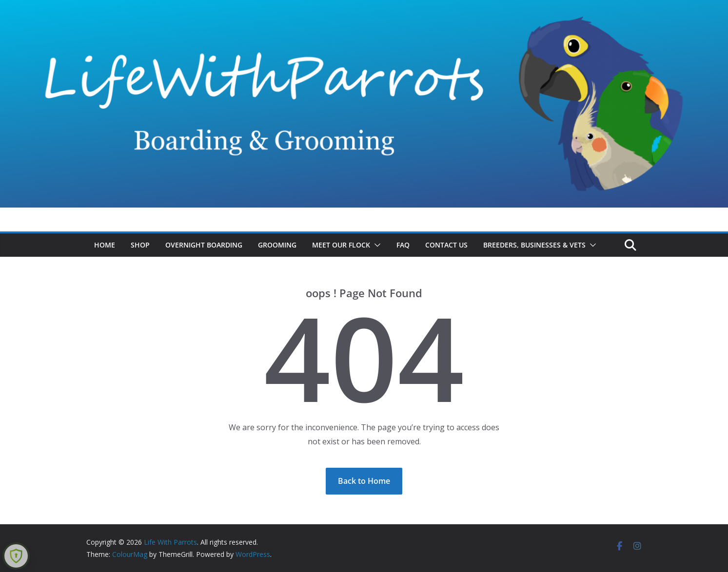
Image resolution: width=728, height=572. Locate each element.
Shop (140, 245)
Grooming (277, 245)
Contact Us (446, 245)
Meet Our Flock (341, 245)
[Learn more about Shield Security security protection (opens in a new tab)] (16, 556)
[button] (375, 245)
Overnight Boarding (204, 245)
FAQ (403, 245)
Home (105, 245)
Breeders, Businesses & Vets (534, 245)
